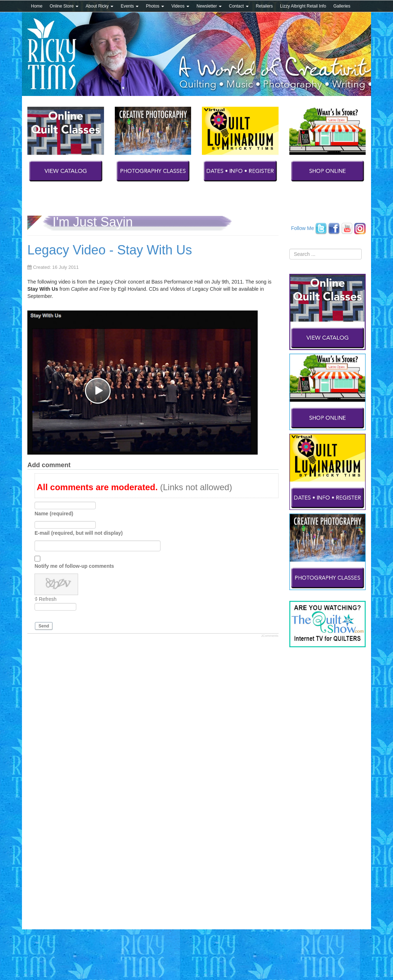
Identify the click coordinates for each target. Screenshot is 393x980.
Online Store (64, 6)
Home (37, 6)
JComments (270, 636)
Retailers (264, 6)
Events (130, 6)
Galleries (342, 6)
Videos (180, 6)
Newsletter (209, 6)
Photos (155, 6)
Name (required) (54, 514)
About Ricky (100, 6)
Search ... (290, 249)
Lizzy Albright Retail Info (303, 6)
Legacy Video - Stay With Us (110, 250)
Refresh (48, 599)
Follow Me (303, 228)
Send (44, 626)
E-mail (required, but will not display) (79, 533)
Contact (239, 6)
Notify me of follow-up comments (74, 566)
